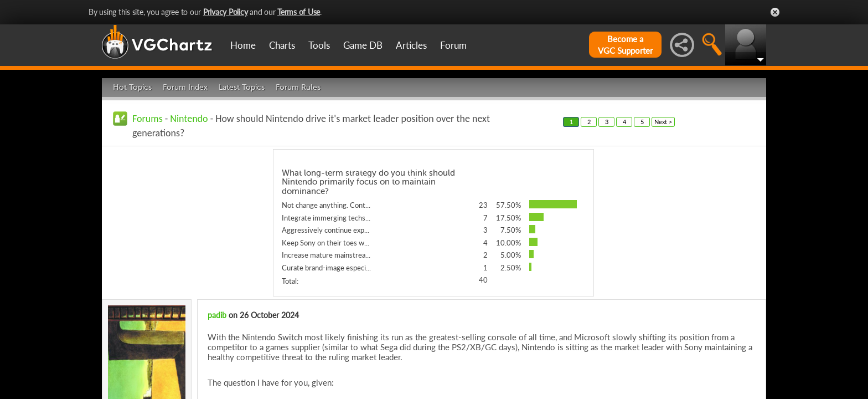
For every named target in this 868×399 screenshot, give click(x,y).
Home (243, 45)
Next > (663, 122)
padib (217, 315)
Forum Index (185, 87)
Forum (453, 45)
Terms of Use (299, 12)
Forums (148, 119)
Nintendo (189, 119)
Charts (282, 45)
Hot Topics (132, 87)
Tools (319, 45)
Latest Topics (242, 87)
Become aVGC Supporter (625, 45)
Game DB (363, 45)
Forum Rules (298, 87)
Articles (411, 45)
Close (775, 12)
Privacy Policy (226, 12)
